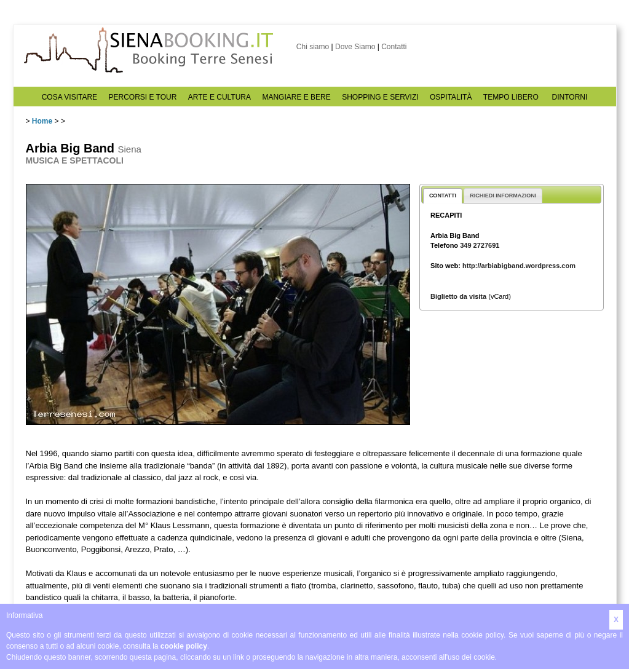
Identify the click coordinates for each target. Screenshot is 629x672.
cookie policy (184, 646)
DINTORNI (570, 97)
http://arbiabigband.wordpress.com (519, 266)
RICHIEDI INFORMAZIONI (503, 196)
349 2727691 (480, 245)
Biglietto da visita (458, 296)
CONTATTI (443, 196)
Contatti (394, 47)
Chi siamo (313, 47)
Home (42, 121)
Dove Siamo (355, 47)
